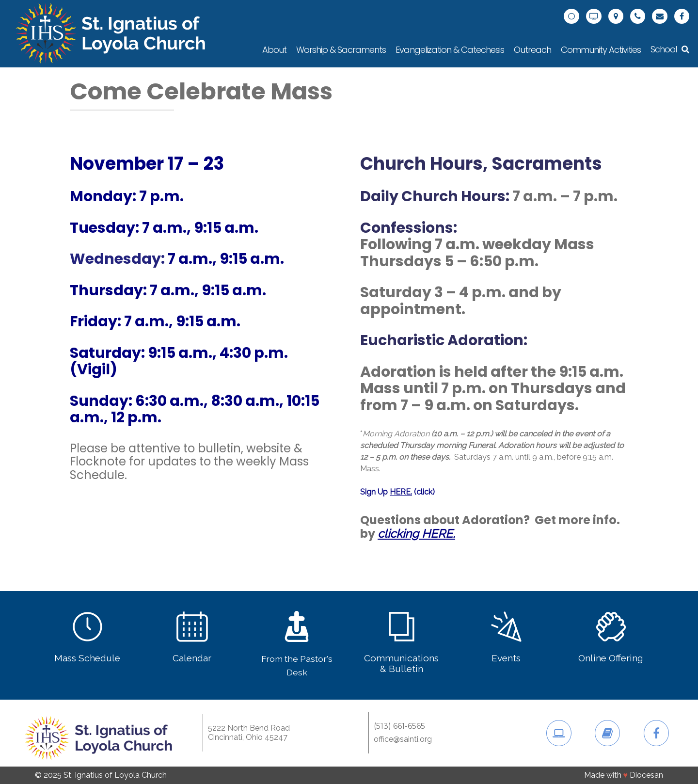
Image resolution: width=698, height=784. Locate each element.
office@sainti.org (403, 739)
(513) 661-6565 (399, 726)
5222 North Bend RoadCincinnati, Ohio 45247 (249, 732)
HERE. (401, 492)
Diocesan (646, 775)
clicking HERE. (416, 534)
